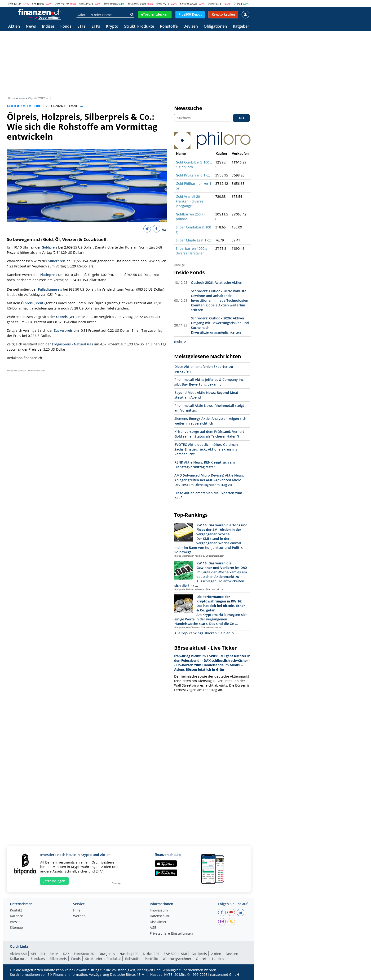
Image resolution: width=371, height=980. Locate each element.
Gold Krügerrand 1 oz (193, 175)
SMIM (54, 954)
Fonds (66, 27)
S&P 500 (170, 954)
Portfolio (151, 959)
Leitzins (218, 959)
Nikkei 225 (151, 954)
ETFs (82, 27)
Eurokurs (38, 959)
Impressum (159, 911)
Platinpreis (49, 275)
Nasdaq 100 (129, 954)
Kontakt (16, 911)
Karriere (16, 916)
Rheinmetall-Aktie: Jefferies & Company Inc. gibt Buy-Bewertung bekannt (209, 382)
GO (241, 118)
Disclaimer (158, 922)
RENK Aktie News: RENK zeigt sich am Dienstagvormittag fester (205, 465)
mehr (180, 342)
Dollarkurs (18, 959)
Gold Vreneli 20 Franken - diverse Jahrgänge (190, 201)
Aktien (14, 27)
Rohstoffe (169, 27)
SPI (34, 3)
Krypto (112, 27)
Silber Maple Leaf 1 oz (193, 240)
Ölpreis (202, 959)
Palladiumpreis (50, 289)
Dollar (212, 3)
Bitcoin (184, 3)
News (31, 27)
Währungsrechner (177, 959)
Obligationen (215, 27)
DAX (82, 3)
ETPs (96, 27)
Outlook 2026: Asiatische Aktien (217, 282)
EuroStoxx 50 (84, 954)
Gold (159, 3)
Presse (15, 922)
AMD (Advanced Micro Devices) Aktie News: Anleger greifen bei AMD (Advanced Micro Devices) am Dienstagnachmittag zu (209, 480)
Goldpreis (49, 247)
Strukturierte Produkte (103, 959)
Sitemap (16, 928)
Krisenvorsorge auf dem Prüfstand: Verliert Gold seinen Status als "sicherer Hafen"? (209, 434)
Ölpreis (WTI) (66, 317)
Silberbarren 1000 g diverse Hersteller (192, 251)
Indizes (48, 27)
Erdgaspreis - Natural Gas (72, 344)
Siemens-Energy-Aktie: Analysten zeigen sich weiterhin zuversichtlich (210, 421)
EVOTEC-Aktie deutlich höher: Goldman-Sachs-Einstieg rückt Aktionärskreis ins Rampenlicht (207, 449)
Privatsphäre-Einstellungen (171, 934)
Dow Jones (107, 954)
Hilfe (77, 911)
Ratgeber (241, 27)
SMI (11, 3)
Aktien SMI (18, 954)
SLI (43, 954)
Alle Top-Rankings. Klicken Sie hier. (204, 633)
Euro (107, 3)
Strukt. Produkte (139, 27)
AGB (153, 928)
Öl (235, 3)
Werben (79, 916)
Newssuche (188, 108)
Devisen (191, 27)
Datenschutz (160, 916)
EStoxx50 (133, 3)
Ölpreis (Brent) (33, 303)
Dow (57, 3)
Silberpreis (57, 261)
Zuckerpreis (63, 330)
